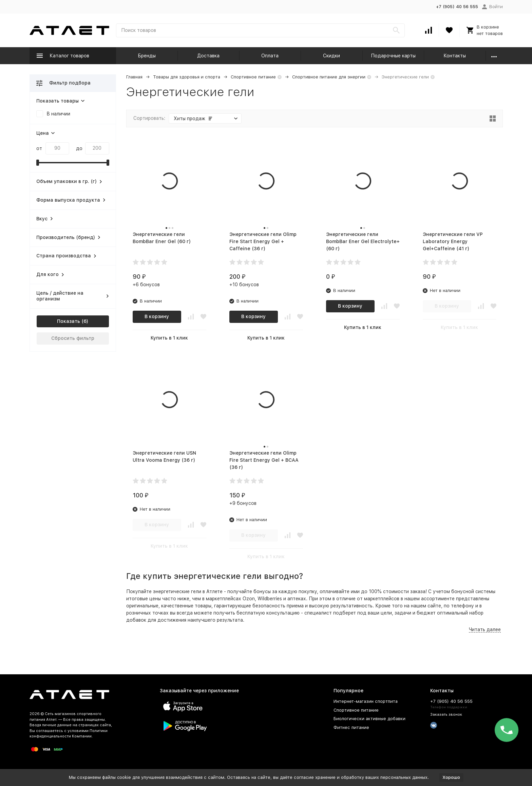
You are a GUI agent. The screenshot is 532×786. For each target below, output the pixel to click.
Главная (134, 77)
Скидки (331, 56)
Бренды (147, 56)
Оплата (270, 56)
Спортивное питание (253, 77)
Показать (69, 321)
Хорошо (451, 777)
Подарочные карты (393, 56)
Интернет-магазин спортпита (366, 701)
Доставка (208, 56)
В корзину (157, 316)
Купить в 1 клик (169, 338)
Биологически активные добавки (369, 719)
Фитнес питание (351, 727)
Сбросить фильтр (73, 338)
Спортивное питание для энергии (329, 77)
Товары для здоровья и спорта (187, 77)
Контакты (455, 56)
